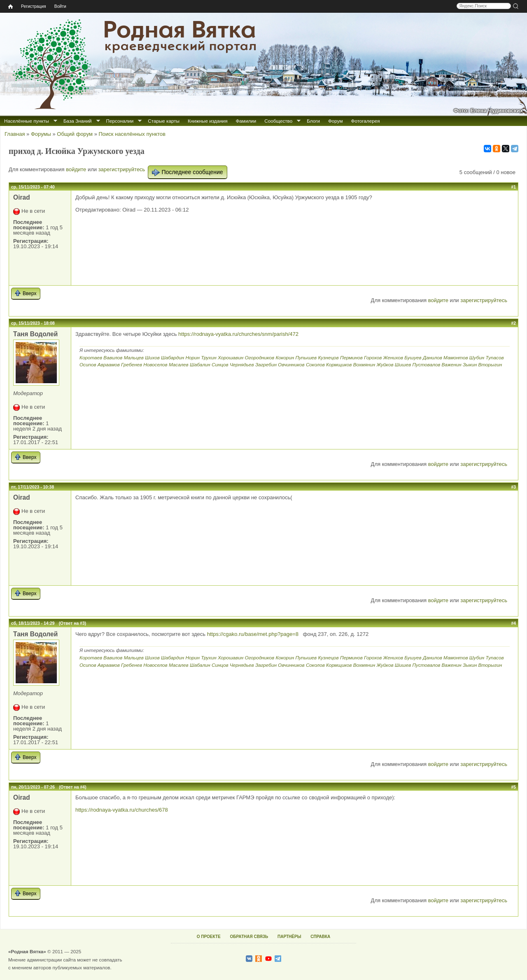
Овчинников (291, 364)
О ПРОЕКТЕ (209, 937)
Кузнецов (328, 357)
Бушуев (413, 357)
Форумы (41, 134)
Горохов (373, 357)
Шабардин (173, 357)
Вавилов (113, 357)
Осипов (88, 364)
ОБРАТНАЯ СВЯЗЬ (249, 937)
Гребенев (132, 364)
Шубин (477, 357)
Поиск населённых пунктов (132, 134)
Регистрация (34, 6)
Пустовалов (427, 364)
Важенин (451, 364)
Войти (60, 6)
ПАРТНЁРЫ (289, 937)
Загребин (266, 364)
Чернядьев (242, 364)
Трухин (209, 357)
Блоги (313, 121)
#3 (513, 487)
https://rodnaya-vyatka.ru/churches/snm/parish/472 (238, 334)
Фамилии (246, 121)
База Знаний (78, 121)
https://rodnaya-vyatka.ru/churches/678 (122, 810)
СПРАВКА (320, 937)
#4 (513, 623)
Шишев (403, 364)
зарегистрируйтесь (122, 169)
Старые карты (164, 121)
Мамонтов (456, 357)
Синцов (220, 364)
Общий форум (75, 134)
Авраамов (109, 364)
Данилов (433, 357)
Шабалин (200, 364)
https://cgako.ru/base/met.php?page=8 (254, 634)
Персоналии (120, 121)
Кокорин (285, 357)
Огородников (259, 357)
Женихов (393, 357)
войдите (76, 169)
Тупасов (494, 357)
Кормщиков (339, 364)
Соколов (315, 364)
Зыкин (470, 364)
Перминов (351, 357)
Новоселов (155, 364)
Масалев (179, 364)
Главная (15, 134)
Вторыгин (490, 364)
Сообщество (278, 121)
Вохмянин (364, 364)
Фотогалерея (366, 121)
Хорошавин (231, 357)
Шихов (152, 357)
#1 (513, 187)
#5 (513, 787)
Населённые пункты (27, 121)
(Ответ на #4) (72, 787)
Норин (193, 357)
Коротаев (91, 357)
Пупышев (306, 357)
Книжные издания (208, 121)
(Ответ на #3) (72, 623)
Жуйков (385, 364)
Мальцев (134, 357)
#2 (513, 323)
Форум (336, 121)
